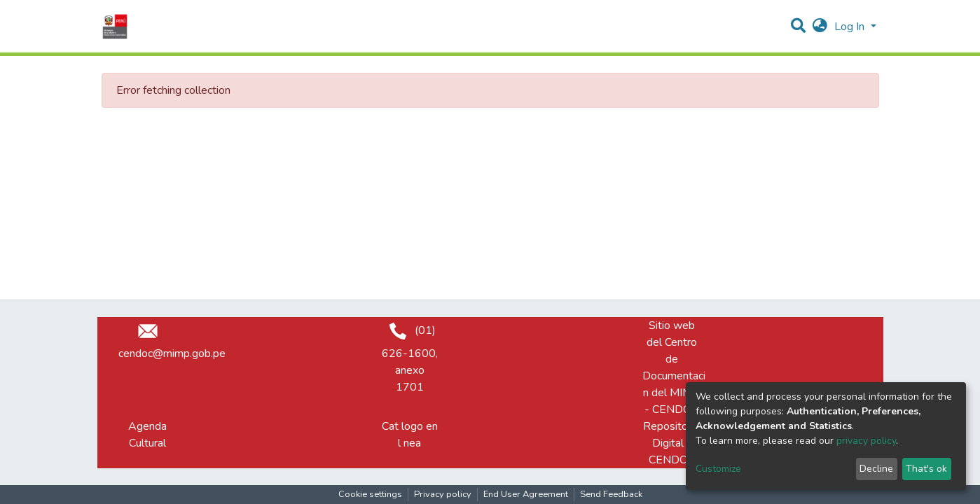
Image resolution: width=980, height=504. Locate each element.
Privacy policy (443, 494)
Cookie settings (370, 494)
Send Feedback (611, 494)
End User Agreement (526, 494)
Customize (718, 469)
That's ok (926, 469)
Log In (851, 27)
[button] (820, 27)
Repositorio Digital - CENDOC (671, 443)
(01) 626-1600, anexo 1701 (410, 359)
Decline (876, 469)
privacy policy (866, 441)
